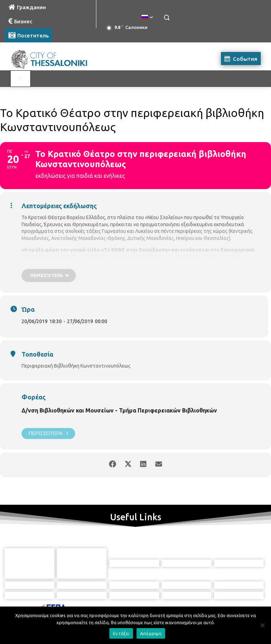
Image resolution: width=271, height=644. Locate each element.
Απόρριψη (151, 633)
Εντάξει (121, 633)
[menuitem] (147, 17)
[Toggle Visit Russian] (20, 79)
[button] (166, 17)
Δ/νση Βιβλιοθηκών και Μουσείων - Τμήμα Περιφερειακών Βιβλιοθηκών (119, 410)
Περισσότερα (48, 434)
